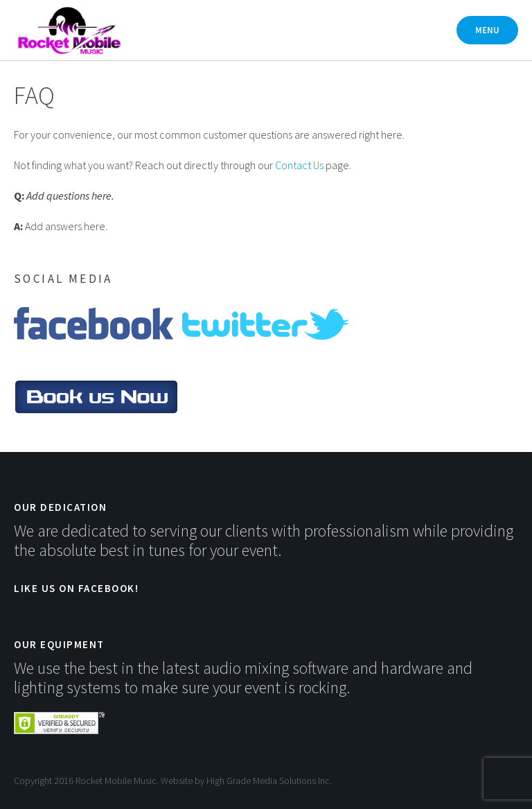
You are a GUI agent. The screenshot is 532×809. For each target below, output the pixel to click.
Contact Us (299, 165)
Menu (487, 30)
